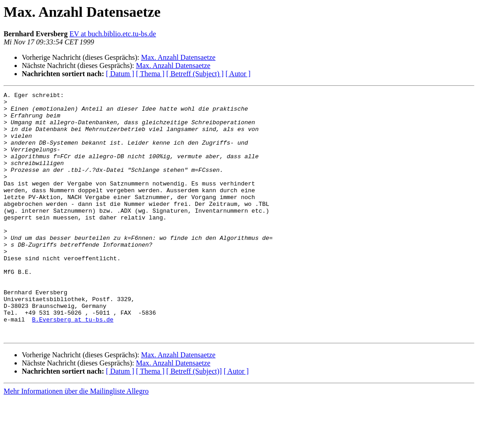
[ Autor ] (238, 74)
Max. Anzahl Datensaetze (178, 57)
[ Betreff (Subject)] (194, 420)
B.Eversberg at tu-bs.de (72, 365)
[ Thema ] (150, 74)
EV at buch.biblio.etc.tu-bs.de (113, 34)
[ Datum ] (120, 74)
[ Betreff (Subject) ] (195, 74)
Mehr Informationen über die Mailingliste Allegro (76, 440)
